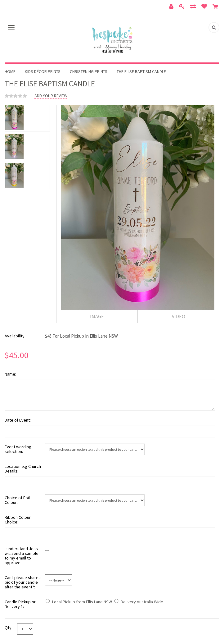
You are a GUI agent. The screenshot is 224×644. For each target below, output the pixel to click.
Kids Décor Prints (43, 71)
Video (179, 316)
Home (10, 71)
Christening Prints (89, 71)
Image (97, 316)
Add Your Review (51, 96)
